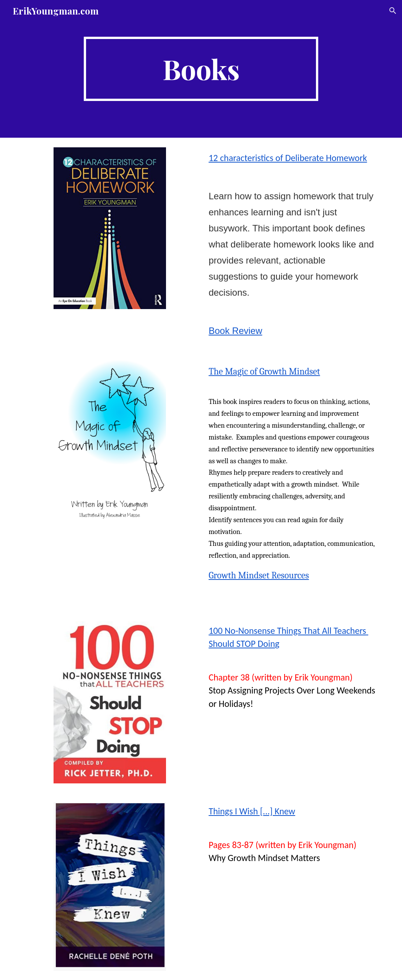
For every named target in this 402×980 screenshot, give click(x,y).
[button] (393, 11)
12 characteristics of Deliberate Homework (288, 158)
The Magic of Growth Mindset (264, 371)
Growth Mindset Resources (259, 575)
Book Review (235, 331)
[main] (201, 69)
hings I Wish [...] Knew (254, 811)
